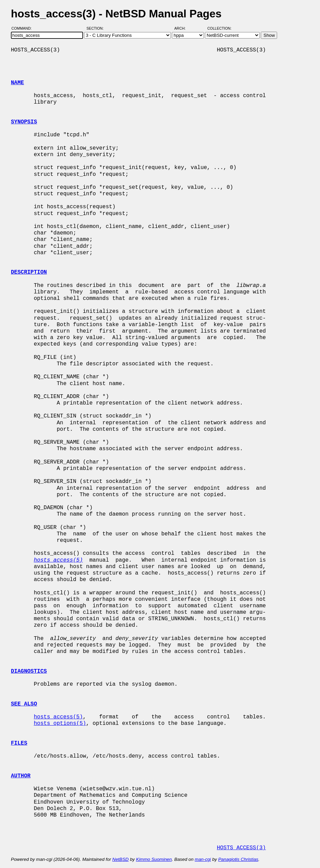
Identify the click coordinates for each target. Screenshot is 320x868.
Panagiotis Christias (238, 859)
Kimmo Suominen (154, 859)
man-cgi (203, 859)
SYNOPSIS (24, 122)
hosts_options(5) (60, 724)
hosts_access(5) (58, 717)
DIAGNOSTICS (29, 671)
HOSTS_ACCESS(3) (241, 848)
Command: (24, 28)
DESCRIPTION (29, 272)
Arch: (183, 28)
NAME (17, 83)
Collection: (219, 28)
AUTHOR (21, 776)
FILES (19, 743)
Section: (97, 28)
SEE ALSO (24, 704)
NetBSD (121, 859)
